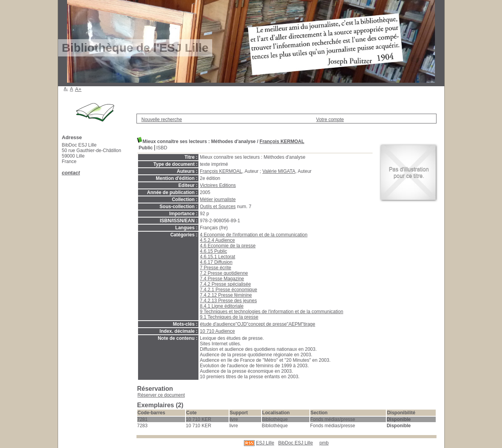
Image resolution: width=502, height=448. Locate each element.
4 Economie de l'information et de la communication (254, 235)
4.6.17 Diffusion (216, 262)
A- (66, 89)
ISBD (162, 148)
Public (146, 148)
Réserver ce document (161, 395)
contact (71, 173)
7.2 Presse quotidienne (224, 273)
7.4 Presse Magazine (222, 279)
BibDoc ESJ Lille (296, 443)
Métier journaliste (218, 200)
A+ (78, 89)
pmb (324, 443)
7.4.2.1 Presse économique (229, 290)
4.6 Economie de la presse (228, 246)
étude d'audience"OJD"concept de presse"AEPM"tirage (258, 324)
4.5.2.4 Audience (217, 240)
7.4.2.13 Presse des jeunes (228, 301)
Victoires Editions (218, 185)
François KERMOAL (282, 141)
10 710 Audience (217, 331)
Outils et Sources (218, 207)
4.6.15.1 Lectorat (218, 257)
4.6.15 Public (214, 251)
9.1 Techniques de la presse (229, 317)
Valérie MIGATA (279, 171)
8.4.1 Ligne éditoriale (222, 306)
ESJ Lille (265, 443)
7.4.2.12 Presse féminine (226, 295)
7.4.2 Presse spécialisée (226, 284)
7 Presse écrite (216, 268)
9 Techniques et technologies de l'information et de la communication (272, 312)
